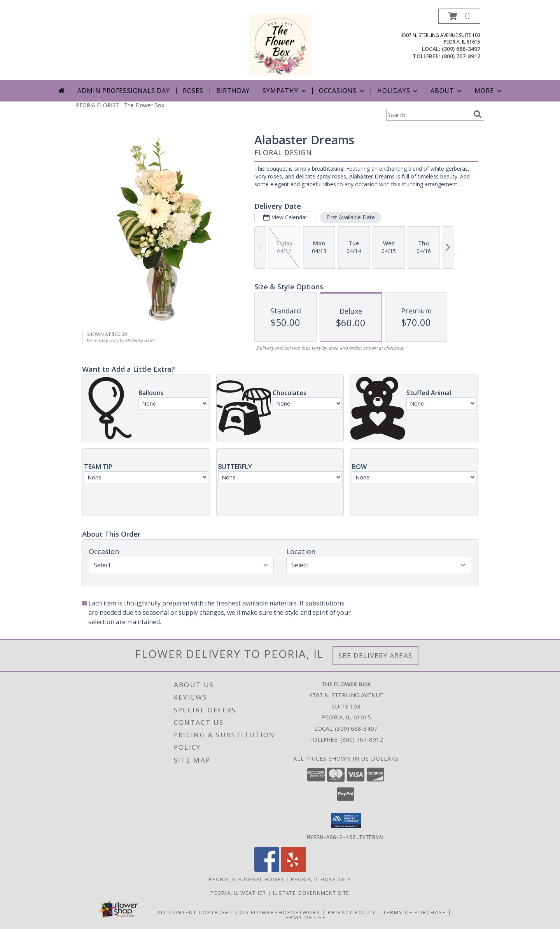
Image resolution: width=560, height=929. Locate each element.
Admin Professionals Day (123, 91)
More (489, 91)
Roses (193, 91)
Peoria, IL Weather (238, 892)
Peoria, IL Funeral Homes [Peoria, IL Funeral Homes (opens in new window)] (247, 879)
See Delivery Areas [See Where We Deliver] (375, 655)
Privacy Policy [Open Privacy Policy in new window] (352, 912)
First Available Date (351, 217)
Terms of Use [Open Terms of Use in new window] (304, 917)
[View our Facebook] (267, 869)
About (447, 91)
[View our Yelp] (293, 869)
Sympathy (285, 91)
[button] (459, 16)
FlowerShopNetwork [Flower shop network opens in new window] (286, 912)
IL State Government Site (311, 892)
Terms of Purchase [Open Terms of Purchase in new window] (415, 912)
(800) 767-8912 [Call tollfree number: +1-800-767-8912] (461, 56)
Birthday (233, 91)
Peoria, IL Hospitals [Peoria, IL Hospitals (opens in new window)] (321, 879)
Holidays (398, 91)
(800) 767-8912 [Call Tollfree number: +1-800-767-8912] (362, 739)
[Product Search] (428, 115)
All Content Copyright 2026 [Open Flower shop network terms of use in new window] (203, 912)
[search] (478, 114)
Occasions (342, 91)
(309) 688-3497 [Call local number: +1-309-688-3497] (461, 49)
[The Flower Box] (280, 44)
